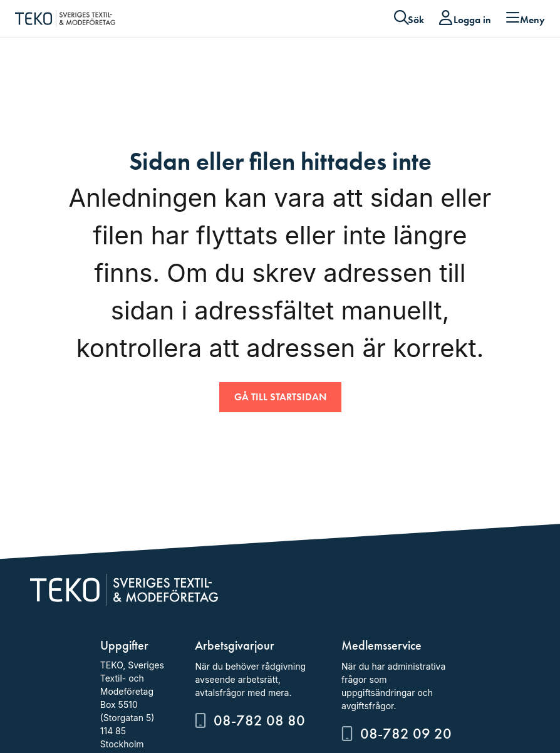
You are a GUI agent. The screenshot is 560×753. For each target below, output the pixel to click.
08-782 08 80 (259, 720)
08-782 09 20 (406, 733)
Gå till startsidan (280, 397)
